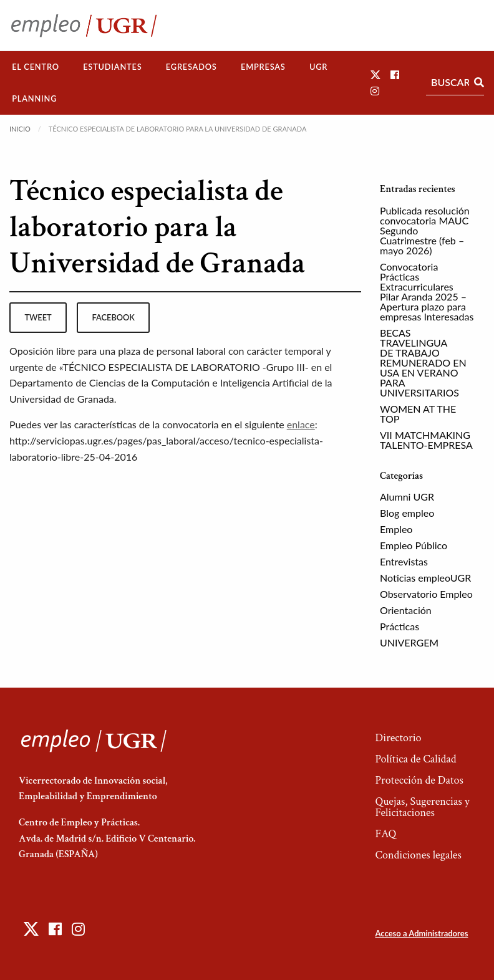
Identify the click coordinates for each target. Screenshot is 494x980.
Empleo (396, 529)
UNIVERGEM (409, 642)
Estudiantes (112, 67)
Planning (34, 98)
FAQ (385, 834)
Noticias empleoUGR (425, 578)
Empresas (263, 67)
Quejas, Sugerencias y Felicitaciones (422, 807)
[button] (375, 74)
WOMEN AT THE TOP (418, 414)
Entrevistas (404, 561)
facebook (114, 317)
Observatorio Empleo (426, 594)
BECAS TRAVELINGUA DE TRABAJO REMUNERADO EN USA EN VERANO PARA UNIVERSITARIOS (423, 363)
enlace (301, 424)
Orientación (406, 610)
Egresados (191, 67)
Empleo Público (414, 545)
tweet (38, 317)
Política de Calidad (415, 759)
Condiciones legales (418, 855)
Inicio (20, 129)
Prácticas (400, 626)
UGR (318, 67)
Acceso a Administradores (421, 933)
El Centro (36, 67)
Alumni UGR (407, 497)
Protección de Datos (419, 780)
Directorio (398, 738)
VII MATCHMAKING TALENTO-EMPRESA (426, 440)
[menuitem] (36, 67)
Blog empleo (407, 513)
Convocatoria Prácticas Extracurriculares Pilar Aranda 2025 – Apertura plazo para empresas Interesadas (427, 291)
